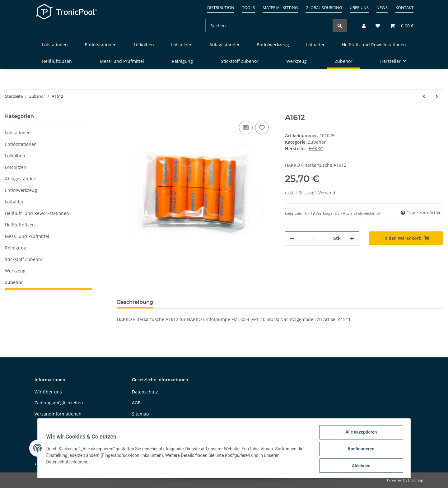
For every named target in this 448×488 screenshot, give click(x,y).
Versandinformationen (58, 414)
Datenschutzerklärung (69, 463)
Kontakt (404, 7)
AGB (136, 403)
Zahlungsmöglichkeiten (59, 403)
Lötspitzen (16, 167)
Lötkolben (15, 156)
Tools (248, 7)
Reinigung (16, 248)
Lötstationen (18, 133)
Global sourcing (324, 7)
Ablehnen (359, 466)
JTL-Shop (416, 480)
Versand (327, 193)
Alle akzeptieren (359, 434)
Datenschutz (145, 392)
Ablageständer (20, 179)
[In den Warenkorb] (406, 238)
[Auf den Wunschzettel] (262, 128)
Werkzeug (15, 271)
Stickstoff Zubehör (24, 259)
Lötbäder (14, 202)
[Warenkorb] (399, 26)
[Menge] (314, 238)
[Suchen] (269, 26)
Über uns (359, 7)
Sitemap (140, 414)
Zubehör (317, 142)
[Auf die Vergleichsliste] (246, 128)
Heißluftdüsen (20, 225)
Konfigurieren (359, 450)
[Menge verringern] (292, 238)
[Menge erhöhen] (352, 238)
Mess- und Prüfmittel (27, 236)
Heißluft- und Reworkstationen (37, 213)
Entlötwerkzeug (21, 190)
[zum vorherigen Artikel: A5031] (424, 96)
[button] (364, 26)
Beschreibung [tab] (135, 302)
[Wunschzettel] (378, 26)
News (382, 7)
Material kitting (280, 7)
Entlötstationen (21, 144)
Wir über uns (48, 392)
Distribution (221, 7)
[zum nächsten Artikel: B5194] (437, 96)
